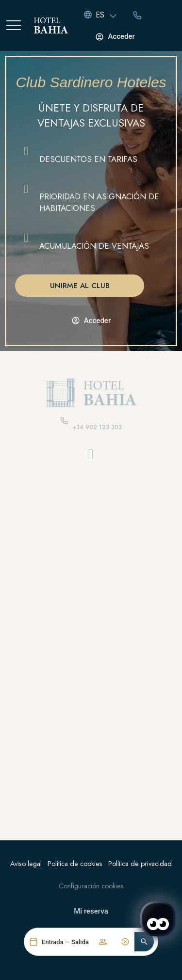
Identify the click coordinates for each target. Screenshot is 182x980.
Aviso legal (26, 864)
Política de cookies (75, 864)
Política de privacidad (140, 864)
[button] (144, 944)
